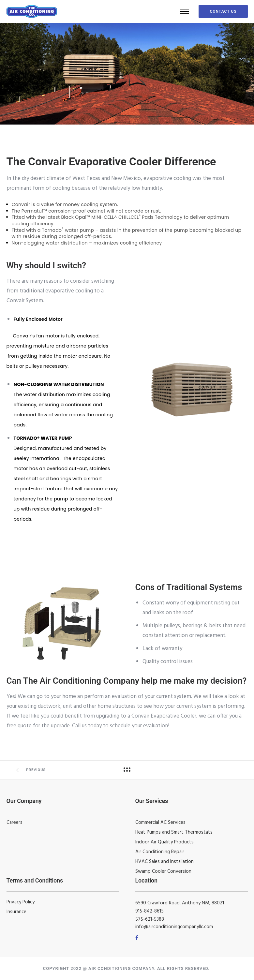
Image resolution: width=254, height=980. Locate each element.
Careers (15, 823)
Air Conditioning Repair (160, 852)
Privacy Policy (21, 902)
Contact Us (223, 11)
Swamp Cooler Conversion (163, 871)
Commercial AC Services (160, 823)
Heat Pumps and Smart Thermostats (174, 832)
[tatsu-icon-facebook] (137, 938)
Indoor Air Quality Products (164, 842)
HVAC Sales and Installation (164, 862)
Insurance (16, 912)
